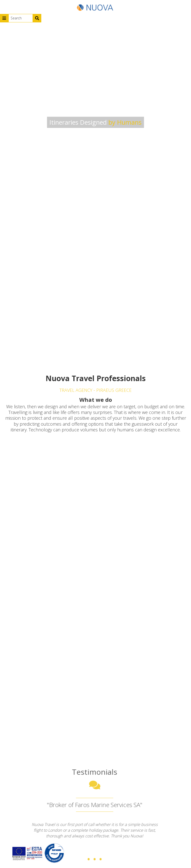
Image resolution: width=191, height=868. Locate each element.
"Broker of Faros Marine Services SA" (93, 805)
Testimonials (93, 772)
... (93, 850)
